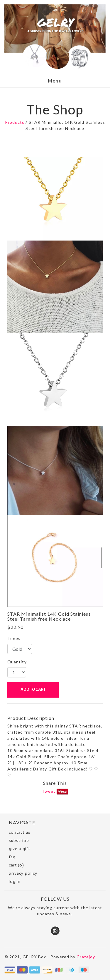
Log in (15, 882)
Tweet (49, 791)
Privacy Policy (23, 873)
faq (12, 857)
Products (15, 122)
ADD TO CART (33, 690)
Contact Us (20, 832)
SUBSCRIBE (19, 841)
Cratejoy (86, 957)
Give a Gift (19, 849)
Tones (14, 638)
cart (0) (16, 865)
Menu (55, 81)
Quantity (17, 662)
